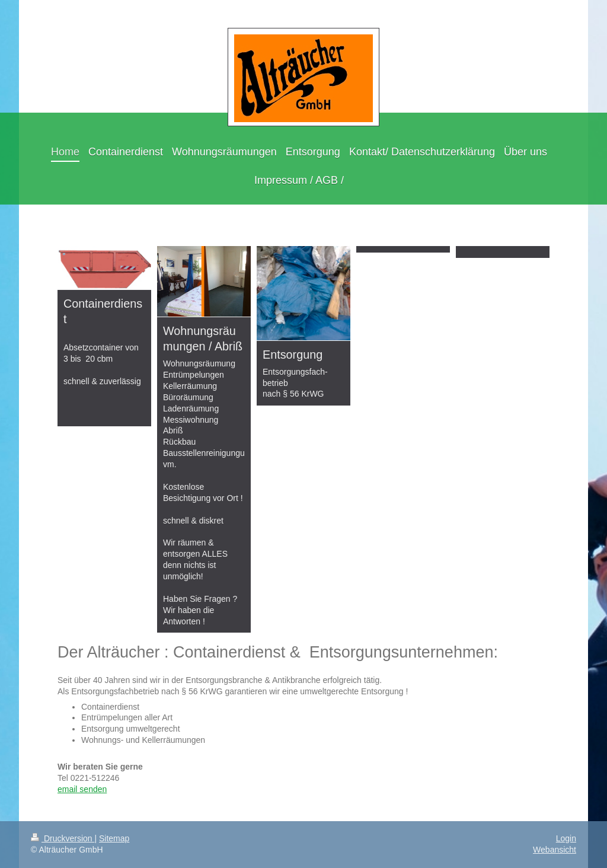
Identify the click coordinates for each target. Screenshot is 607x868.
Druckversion (63, 838)
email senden (82, 789)
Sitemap (114, 838)
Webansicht (555, 850)
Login (566, 838)
